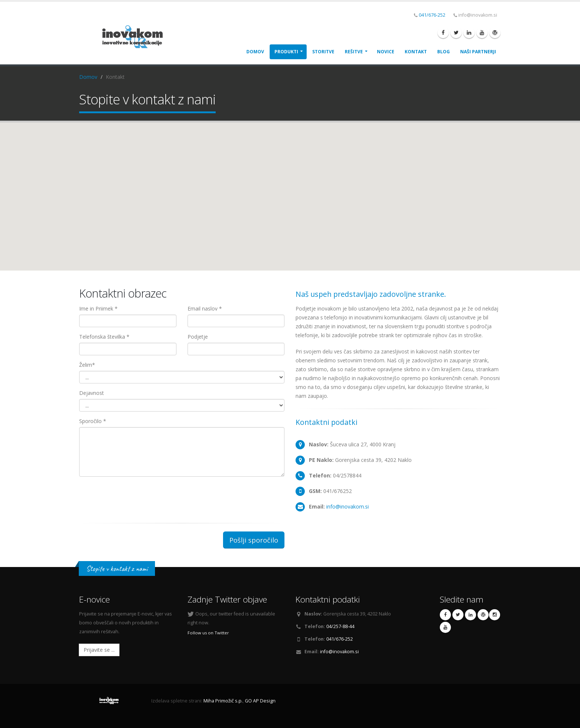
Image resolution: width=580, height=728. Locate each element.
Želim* (87, 365)
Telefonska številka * (104, 337)
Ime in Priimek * (98, 308)
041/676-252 (432, 15)
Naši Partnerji (478, 52)
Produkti (286, 52)
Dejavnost (92, 393)
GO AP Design (260, 701)
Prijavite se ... (99, 650)
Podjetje (198, 337)
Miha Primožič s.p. (223, 701)
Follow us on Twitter (208, 633)
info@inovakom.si (348, 506)
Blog (444, 52)
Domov (255, 52)
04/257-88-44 (340, 626)
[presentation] (135, 497)
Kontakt (416, 52)
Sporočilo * (93, 421)
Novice (386, 52)
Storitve (323, 52)
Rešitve (354, 52)
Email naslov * (205, 308)
